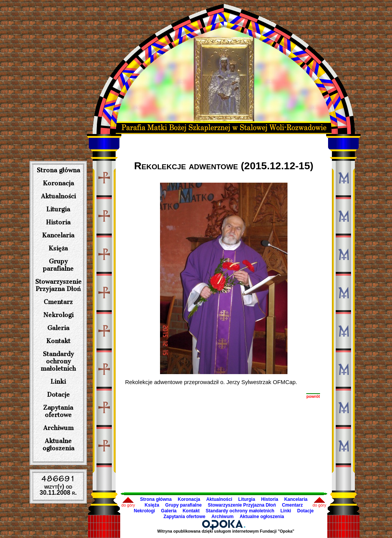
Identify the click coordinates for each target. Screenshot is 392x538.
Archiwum (58, 428)
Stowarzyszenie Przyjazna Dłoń (58, 285)
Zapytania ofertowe (58, 411)
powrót (313, 396)
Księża (58, 248)
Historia (58, 222)
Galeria (58, 328)
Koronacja (58, 183)
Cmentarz (58, 302)
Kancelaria (58, 235)
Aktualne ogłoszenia (58, 445)
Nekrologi (58, 315)
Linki (58, 382)
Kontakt (58, 341)
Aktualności (58, 196)
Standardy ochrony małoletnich (58, 361)
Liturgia (58, 209)
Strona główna (58, 170)
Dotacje (58, 395)
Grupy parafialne (58, 265)
